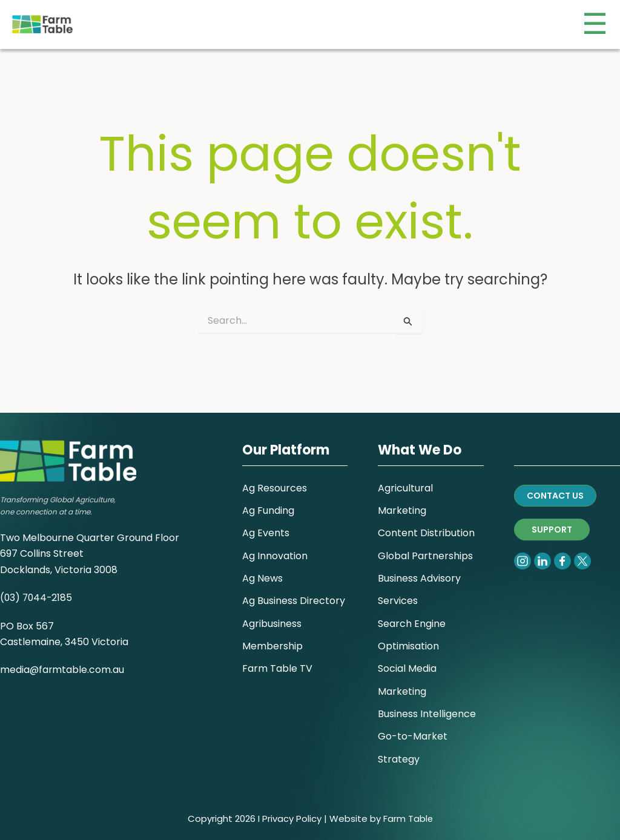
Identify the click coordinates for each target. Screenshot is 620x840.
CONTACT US (555, 487)
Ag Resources (275, 480)
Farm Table (408, 819)
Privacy (277, 819)
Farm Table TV (277, 665)
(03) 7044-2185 (37, 590)
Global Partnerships (425, 549)
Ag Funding (268, 503)
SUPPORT (552, 521)
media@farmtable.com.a (60, 662)
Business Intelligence (427, 712)
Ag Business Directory (294, 596)
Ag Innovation (275, 549)
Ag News (262, 573)
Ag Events (266, 526)
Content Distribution (426, 526)
